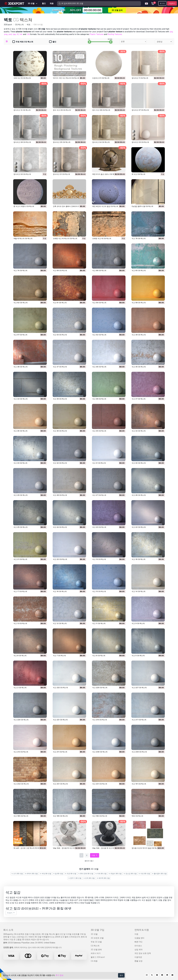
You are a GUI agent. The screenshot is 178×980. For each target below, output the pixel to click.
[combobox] (133, 42)
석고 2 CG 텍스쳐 (20, 688)
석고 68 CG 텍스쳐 (99, 270)
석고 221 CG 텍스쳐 (60, 720)
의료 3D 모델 (144, 874)
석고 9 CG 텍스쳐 (138, 623)
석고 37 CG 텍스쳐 (139, 399)
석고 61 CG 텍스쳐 (60, 303)
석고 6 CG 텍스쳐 (99, 656)
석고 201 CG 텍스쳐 (60, 784)
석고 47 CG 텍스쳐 (60, 367)
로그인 (162, 3)
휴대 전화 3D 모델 (86, 874)
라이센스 (138, 946)
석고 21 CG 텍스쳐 (20, 559)
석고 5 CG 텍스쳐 (138, 656)
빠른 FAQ (138, 942)
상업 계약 (138, 950)
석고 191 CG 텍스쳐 (139, 784)
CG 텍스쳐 (95, 946)
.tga (14, 34)
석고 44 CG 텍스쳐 (21, 399)
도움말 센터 (139, 938)
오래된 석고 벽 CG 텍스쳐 (102, 238)
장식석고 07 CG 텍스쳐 (140, 110)
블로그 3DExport (98, 957)
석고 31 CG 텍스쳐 (99, 463)
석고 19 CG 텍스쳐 (99, 559)
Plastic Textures (97, 34)
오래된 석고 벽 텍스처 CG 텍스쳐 (65, 238)
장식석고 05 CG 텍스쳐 (62, 142)
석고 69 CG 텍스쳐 (60, 270)
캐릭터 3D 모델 (31, 874)
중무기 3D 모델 (75, 878)
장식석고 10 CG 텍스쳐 (22, 110)
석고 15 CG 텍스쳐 (99, 591)
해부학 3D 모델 (103, 878)
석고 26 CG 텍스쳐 (139, 495)
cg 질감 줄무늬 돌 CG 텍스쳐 (142, 206)
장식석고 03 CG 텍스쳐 (140, 142)
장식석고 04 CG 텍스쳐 (101, 142)
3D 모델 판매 (96, 950)
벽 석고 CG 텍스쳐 (138, 174)
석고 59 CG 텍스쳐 (99, 303)
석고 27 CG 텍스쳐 (99, 495)
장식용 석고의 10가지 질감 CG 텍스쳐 (146, 848)
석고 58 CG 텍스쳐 (139, 303)
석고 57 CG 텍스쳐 (20, 335)
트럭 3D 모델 (89, 878)
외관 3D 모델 (71, 874)
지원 (136, 934)
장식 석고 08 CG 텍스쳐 (101, 110)
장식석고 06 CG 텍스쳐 (22, 142)
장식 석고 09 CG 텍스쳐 (62, 110)
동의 (121, 975)
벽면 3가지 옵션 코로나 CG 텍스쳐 (105, 174)
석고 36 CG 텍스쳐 (20, 431)
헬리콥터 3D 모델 (159, 874)
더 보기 (11, 913)
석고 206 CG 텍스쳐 (139, 752)
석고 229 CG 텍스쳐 (100, 688)
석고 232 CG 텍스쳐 (60, 688)
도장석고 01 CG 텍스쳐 (101, 78)
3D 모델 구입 (98, 930)
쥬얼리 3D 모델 (115, 874)
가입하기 (172, 3)
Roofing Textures (115, 34)
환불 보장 (138, 961)
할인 (53, 42)
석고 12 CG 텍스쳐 (60, 623)
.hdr (21, 34)
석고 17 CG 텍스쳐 (20, 591)
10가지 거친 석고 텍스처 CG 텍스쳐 (66, 78)
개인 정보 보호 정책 (143, 953)
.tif (17, 34)
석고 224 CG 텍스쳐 (21, 720)
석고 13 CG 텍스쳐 (20, 623)
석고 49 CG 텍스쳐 (139, 335)
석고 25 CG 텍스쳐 (21, 527)
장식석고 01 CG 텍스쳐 (61, 174)
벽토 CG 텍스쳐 (137, 816)
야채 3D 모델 (101, 874)
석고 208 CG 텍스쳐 (100, 752)
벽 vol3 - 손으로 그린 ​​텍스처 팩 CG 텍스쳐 (29, 848)
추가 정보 (59, 975)
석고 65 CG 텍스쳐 (139, 270)
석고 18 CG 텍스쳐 (139, 559)
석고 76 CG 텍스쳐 (139, 238)
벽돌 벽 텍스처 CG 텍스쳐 (23, 238)
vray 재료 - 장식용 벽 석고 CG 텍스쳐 (67, 848)
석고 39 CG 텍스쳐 (60, 399)
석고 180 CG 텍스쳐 (100, 816)
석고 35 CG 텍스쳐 (99, 431)
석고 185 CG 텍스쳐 (21, 816)
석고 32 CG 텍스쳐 (60, 463)
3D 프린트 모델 (97, 938)
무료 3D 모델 (96, 942)
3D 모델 (94, 934)
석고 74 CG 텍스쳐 (20, 270)
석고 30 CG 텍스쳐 (139, 463)
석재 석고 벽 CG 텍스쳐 (22, 78)
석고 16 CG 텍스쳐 (60, 591)
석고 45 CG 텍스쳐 (139, 367)
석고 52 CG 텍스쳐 (99, 335)
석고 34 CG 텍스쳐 (139, 431)
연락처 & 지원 (142, 930)
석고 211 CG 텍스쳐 (60, 752)
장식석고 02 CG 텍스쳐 (22, 174)
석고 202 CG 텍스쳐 (21, 784)
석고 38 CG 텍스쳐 (99, 399)
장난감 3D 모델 (130, 874)
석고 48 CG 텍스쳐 (21, 367)
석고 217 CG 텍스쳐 (139, 720)
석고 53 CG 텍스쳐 (60, 335)
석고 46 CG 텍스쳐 (99, 367)
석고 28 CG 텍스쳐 (60, 495)
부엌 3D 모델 (45, 874)
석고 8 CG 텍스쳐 (20, 656)
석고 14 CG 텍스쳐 (139, 591)
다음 (95, 855)
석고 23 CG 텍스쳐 (99, 527)
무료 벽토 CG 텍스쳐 (23, 42)
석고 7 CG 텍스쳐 (59, 656)
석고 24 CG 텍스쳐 (60, 527)
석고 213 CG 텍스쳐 (21, 752)
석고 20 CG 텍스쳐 (60, 559)
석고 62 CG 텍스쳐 (21, 303)
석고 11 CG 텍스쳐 (99, 623)
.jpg (171, 32)
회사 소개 (8, 930)
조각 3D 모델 (17, 874)
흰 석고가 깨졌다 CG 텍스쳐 (24, 206)
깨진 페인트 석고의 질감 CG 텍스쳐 (105, 206)
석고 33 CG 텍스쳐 (20, 463)
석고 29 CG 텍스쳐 (21, 495)
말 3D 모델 (58, 874)
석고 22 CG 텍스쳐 (139, 527)
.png (6, 34)
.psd (10, 34)
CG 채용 (94, 961)
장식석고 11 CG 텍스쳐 (140, 78)
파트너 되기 (96, 953)
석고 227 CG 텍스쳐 (139, 688)
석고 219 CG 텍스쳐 (100, 720)
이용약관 (138, 957)
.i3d (28, 34)
